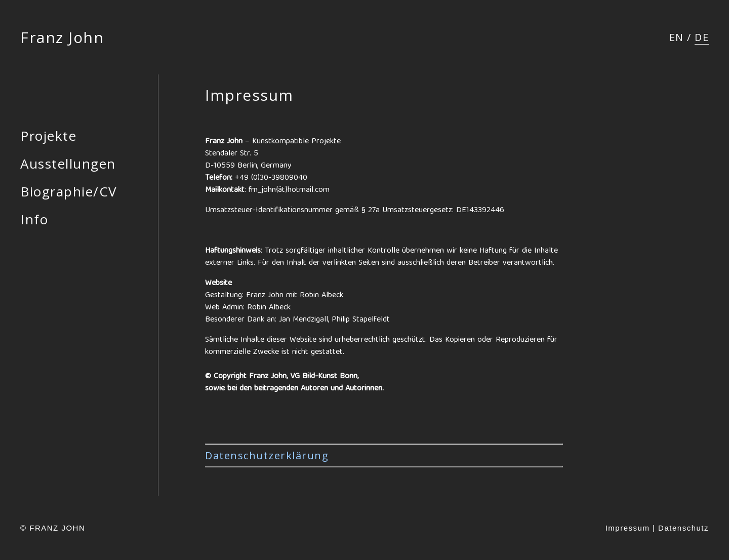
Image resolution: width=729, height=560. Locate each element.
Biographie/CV (69, 191)
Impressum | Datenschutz (657, 528)
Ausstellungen (68, 164)
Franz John (62, 37)
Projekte (48, 136)
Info (34, 219)
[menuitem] (677, 37)
